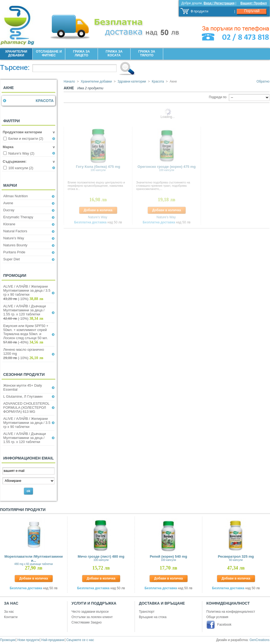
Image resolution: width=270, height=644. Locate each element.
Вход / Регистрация (219, 3)
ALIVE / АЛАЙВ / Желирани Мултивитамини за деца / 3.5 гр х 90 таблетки (27, 290)
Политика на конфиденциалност (231, 612)
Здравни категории (132, 81)
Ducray (9, 210)
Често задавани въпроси (90, 612)
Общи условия (217, 617)
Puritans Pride (14, 252)
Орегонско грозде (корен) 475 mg (167, 168)
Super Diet (11, 259)
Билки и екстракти (26, 139)
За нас (9, 612)
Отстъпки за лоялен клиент (92, 617)
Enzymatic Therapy (18, 217)
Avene (8, 203)
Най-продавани (53, 640)
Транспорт (147, 612)
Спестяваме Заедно (87, 622)
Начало (69, 81)
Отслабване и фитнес (49, 53)
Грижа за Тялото (147, 53)
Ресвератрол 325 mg (236, 558)
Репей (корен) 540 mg (168, 558)
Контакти (11, 617)
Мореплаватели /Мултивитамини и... (33, 560)
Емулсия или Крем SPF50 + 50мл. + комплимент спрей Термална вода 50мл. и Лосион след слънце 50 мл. (26, 332)
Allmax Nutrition (16, 196)
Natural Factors (15, 231)
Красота (45, 101)
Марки (10, 185)
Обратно (263, 81)
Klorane (9, 224)
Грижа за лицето (81, 53)
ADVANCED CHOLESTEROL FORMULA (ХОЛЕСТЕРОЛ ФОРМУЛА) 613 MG (26, 408)
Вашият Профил (254, 3)
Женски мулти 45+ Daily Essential (23, 387)
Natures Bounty (15, 245)
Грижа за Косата (114, 53)
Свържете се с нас (80, 640)
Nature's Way (21, 153)
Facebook (224, 625)
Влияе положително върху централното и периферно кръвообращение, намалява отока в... (96, 186)
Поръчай (252, 11)
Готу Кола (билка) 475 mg (98, 168)
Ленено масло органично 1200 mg (24, 352)
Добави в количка (98, 210)
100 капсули (21, 168)
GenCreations (259, 640)
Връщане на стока (153, 617)
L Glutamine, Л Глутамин (23, 396)
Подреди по (218, 97)
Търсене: (15, 67)
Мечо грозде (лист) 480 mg (101, 558)
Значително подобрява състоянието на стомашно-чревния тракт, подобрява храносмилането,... (163, 186)
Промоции (15, 275)
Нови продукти (28, 640)
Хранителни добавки (16, 53)
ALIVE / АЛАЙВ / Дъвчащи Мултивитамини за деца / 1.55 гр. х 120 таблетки (25, 310)
